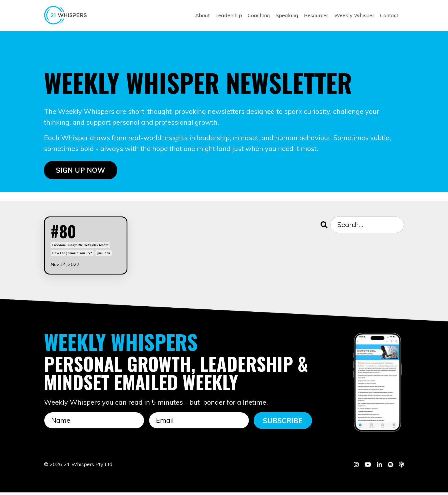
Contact (389, 15)
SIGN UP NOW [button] (81, 170)
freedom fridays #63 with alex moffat (80, 247)
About (202, 15)
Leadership (229, 15)
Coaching (259, 15)
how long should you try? (72, 256)
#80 (65, 232)
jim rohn (104, 256)
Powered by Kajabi (386, 480)
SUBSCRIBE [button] (283, 423)
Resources (316, 15)
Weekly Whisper (354, 15)
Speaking (287, 15)
